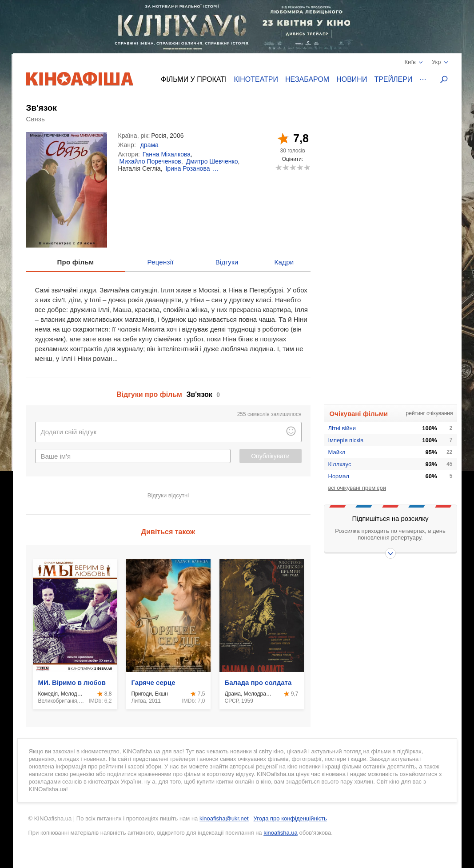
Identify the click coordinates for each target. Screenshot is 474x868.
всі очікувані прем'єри (357, 488)
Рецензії (160, 262)
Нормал (339, 476)
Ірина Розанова (187, 168)
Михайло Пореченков (150, 161)
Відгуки (227, 262)
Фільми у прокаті (194, 79)
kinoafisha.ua (281, 833)
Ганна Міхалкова (167, 154)
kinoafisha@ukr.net (224, 818)
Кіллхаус (340, 464)
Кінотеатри (256, 79)
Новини (352, 79)
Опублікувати (270, 456)
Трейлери (393, 79)
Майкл (337, 452)
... (215, 168)
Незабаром (307, 79)
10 (307, 167)
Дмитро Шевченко (212, 161)
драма (149, 145)
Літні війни (342, 428)
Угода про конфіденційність (290, 818)
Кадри (284, 262)
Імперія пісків (346, 440)
